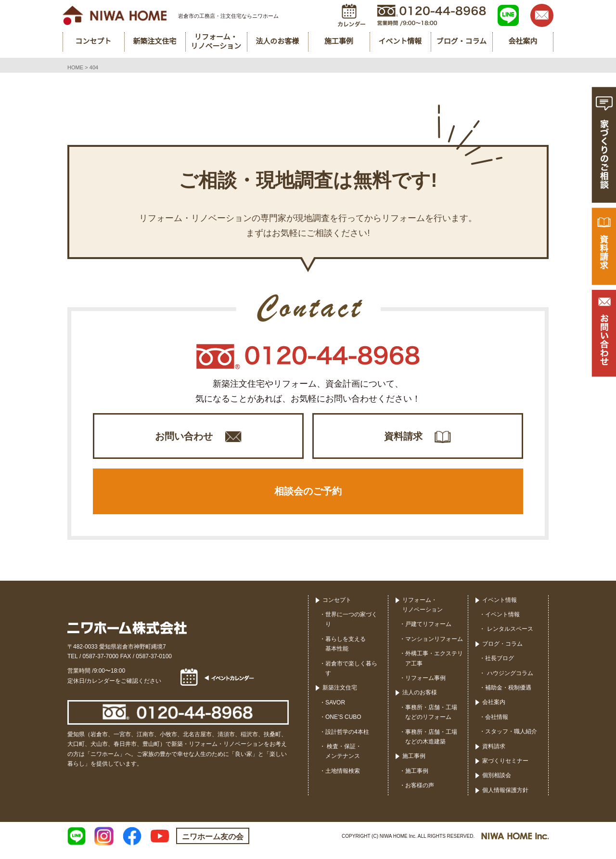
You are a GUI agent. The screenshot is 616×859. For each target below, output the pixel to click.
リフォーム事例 (425, 687)
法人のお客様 (420, 701)
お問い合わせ (184, 438)
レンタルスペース (509, 638)
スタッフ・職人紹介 (511, 740)
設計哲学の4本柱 (347, 740)
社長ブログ (500, 667)
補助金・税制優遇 (508, 696)
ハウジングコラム (509, 681)
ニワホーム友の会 (213, 845)
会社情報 (497, 725)
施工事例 (414, 765)
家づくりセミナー (505, 769)
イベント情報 (500, 608)
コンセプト (337, 608)
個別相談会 (497, 784)
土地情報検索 (343, 779)
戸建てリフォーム (428, 633)
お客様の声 (420, 794)
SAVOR (335, 711)
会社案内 (494, 711)
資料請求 (403, 438)
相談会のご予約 (308, 498)
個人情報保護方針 (505, 798)
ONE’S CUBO (343, 726)
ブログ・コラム (502, 652)
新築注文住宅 (340, 696)
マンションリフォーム (434, 647)
